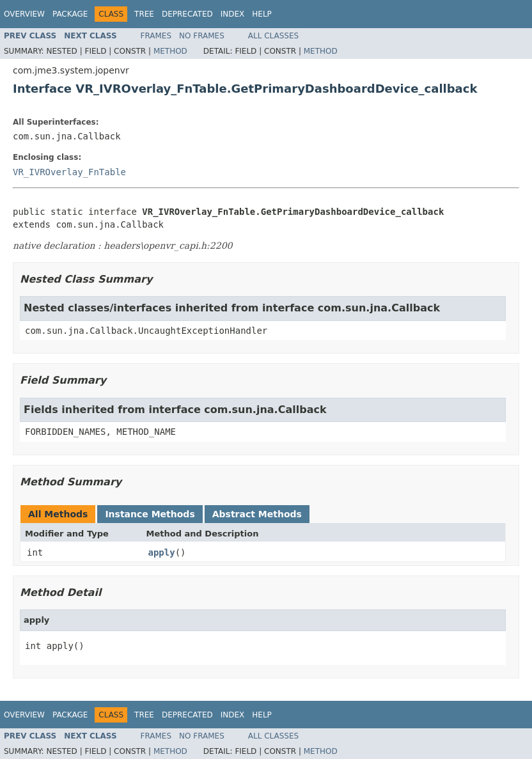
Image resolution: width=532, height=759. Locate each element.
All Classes (273, 36)
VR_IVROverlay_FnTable (69, 172)
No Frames (202, 36)
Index (233, 14)
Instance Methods (150, 514)
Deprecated (187, 14)
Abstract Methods (257, 514)
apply (162, 552)
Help (262, 14)
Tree (144, 14)
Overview (24, 14)
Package (70, 14)
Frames (156, 36)
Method (170, 51)
